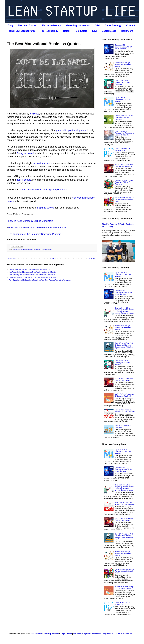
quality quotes (24, 180)
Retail (66, 31)
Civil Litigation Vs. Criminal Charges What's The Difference (29, 269)
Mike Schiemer (36, 634)
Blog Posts (86, 634)
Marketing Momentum (78, 25)
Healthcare (127, 31)
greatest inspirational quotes (71, 130)
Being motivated (25, 153)
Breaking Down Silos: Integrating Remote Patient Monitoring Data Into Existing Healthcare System (124, 311)
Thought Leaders (46, 250)
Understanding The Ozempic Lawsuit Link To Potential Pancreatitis (32, 275)
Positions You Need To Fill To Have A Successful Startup (38, 228)
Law (94, 31)
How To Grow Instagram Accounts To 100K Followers (125, 411)
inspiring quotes (46, 208)
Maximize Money (51, 25)
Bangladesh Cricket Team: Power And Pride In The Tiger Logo (124, 182)
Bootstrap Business (51, 634)
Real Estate (81, 31)
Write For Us (97, 634)
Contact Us (128, 634)
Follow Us (118, 634)
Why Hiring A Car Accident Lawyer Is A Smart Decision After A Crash (33, 277)
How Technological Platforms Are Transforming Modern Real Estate (32, 272)
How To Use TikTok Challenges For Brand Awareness (122, 82)
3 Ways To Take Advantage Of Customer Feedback (124, 395)
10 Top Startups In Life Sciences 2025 (123, 150)
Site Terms (77, 634)
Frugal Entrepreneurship (22, 31)
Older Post (92, 258)
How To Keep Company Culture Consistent (31, 221)
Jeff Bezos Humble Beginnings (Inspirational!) (44, 190)
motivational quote (42, 163)
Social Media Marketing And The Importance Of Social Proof (125, 200)
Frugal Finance (66, 634)
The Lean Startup (28, 25)
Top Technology (49, 31)
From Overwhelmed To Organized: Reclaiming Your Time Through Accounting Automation (40, 280)
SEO (98, 25)
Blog (10, 25)
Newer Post (12, 258)
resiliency (34, 114)
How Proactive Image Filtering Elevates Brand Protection (123, 65)
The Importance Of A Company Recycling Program (35, 234)
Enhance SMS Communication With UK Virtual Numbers (123, 47)
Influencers (16, 250)
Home (52, 258)
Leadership (24, 250)
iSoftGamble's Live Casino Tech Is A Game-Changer (124, 165)
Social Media (109, 31)
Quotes (38, 250)
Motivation (31, 250)
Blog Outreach (108, 634)
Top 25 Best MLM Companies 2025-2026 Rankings (123, 100)
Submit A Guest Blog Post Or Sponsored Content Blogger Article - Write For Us (124, 346)
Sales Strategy (113, 25)
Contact (131, 25)
